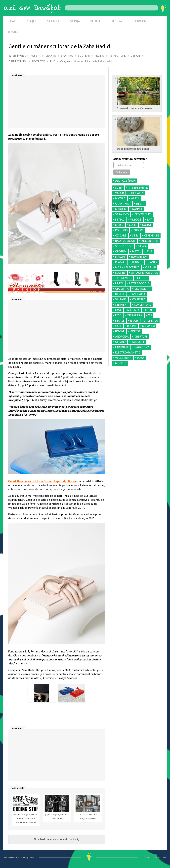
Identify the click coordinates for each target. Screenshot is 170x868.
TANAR (153, 262)
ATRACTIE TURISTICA (145, 273)
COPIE (133, 225)
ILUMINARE (122, 347)
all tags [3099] (125, 181)
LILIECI (119, 283)
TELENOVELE (123, 278)
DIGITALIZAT (142, 289)
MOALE (150, 310)
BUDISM (138, 230)
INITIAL (120, 220)
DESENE (120, 294)
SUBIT (119, 188)
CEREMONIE (152, 235)
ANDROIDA (122, 337)
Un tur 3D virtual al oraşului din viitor (88, 817)
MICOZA (120, 198)
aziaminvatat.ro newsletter (130, 159)
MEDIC (119, 225)
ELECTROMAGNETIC (128, 352)
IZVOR (134, 321)
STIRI (135, 235)
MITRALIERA (134, 315)
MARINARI (149, 326)
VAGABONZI (142, 347)
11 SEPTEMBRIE (138, 188)
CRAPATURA (123, 204)
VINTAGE (121, 299)
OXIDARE (121, 235)
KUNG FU (137, 262)
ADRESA (136, 331)
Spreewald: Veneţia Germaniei (137, 93)
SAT (149, 220)
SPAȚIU (31, 21)
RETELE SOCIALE (139, 283)
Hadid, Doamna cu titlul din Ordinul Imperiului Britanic (43, 481)
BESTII (140, 204)
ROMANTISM (139, 257)
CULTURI (150, 267)
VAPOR (120, 193)
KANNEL (137, 209)
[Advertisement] (57, 103)
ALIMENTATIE (150, 241)
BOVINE (120, 331)
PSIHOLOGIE (53, 21)
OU (150, 315)
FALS (149, 251)
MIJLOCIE (135, 220)
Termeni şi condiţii (28, 858)
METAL (136, 251)
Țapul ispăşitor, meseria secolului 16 (57, 817)
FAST (118, 310)
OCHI (118, 326)
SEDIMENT (122, 305)
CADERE (142, 278)
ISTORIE (13, 32)
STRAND (120, 342)
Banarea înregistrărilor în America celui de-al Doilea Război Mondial (25, 819)
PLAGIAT (121, 262)
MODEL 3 (121, 363)
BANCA (142, 246)
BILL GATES (137, 193)
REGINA (132, 326)
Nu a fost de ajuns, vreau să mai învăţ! (57, 839)
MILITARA (133, 310)
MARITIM (121, 209)
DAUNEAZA (151, 321)
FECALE (120, 321)
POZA (141, 358)
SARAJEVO (122, 214)
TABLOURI (138, 342)
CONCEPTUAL (142, 305)
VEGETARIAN (123, 358)
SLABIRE (120, 273)
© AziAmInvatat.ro (12, 858)
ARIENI (135, 198)
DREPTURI (141, 337)
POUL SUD (121, 230)
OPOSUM (121, 251)
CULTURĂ (116, 21)
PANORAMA (138, 294)
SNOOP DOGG (124, 246)
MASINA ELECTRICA (127, 267)
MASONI (120, 257)
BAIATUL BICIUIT (125, 241)
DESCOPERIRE (143, 214)
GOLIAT (147, 225)
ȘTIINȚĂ (75, 21)
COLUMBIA (139, 299)
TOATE (13, 21)
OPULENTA (122, 289)
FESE (118, 315)
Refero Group (160, 858)
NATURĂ (95, 21)
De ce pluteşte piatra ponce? (137, 133)
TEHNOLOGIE (140, 21)
